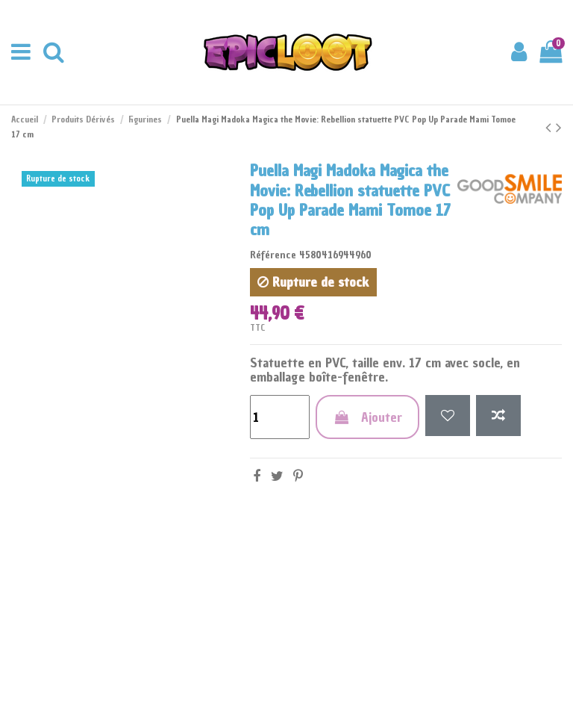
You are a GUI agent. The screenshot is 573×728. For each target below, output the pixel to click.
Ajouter (367, 417)
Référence (273, 255)
